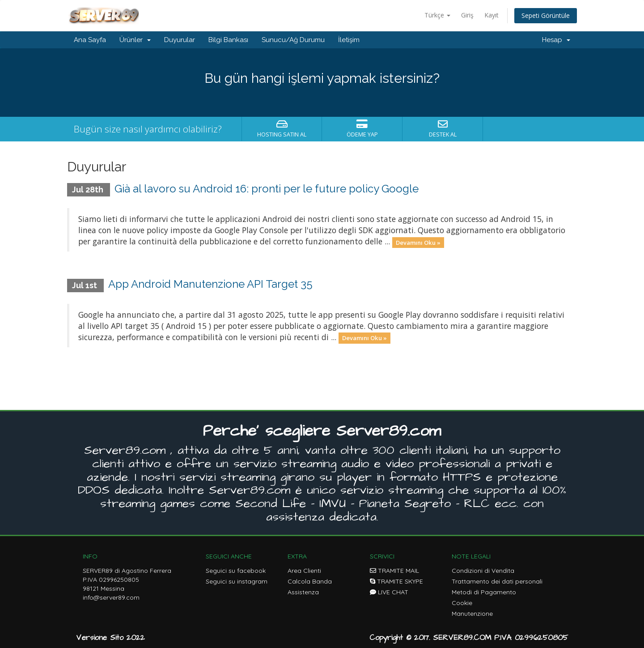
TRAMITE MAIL (394, 571)
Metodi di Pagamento (484, 592)
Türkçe (437, 15)
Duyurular (180, 40)
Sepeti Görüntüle (546, 15)
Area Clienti (304, 571)
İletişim (349, 40)
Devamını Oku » (418, 242)
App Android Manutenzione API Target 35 (210, 284)
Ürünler (135, 40)
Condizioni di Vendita (483, 571)
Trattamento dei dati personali (497, 581)
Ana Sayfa (90, 40)
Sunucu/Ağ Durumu (293, 40)
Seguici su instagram (237, 581)
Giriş (467, 15)
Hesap (556, 40)
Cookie (462, 603)
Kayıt (491, 15)
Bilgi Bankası (228, 40)
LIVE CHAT (389, 592)
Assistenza (303, 592)
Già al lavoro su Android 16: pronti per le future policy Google (267, 189)
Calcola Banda (310, 581)
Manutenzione (472, 614)
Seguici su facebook (236, 571)
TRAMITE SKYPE (396, 581)
